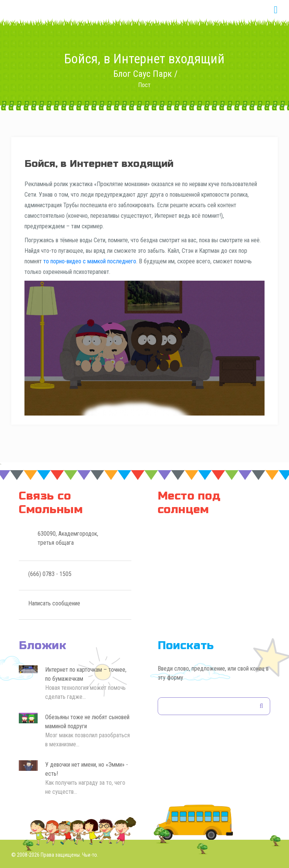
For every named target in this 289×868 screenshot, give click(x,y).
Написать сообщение (54, 603)
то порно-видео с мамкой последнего (90, 261)
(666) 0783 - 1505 (50, 574)
